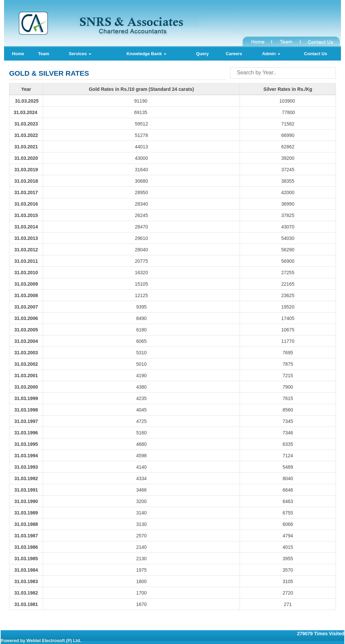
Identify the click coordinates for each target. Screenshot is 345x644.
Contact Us (316, 54)
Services (80, 54)
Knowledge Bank (146, 54)
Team (44, 54)
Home (18, 54)
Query (202, 54)
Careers (234, 54)
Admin (271, 54)
